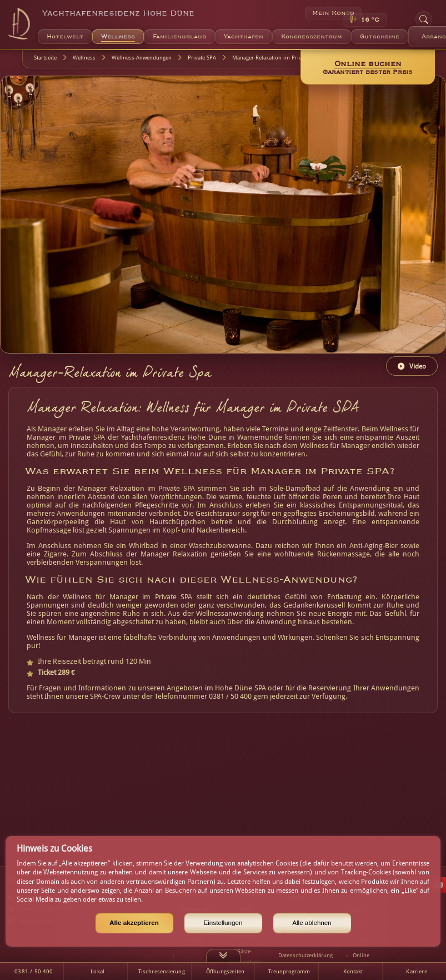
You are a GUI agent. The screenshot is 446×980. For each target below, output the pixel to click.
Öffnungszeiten (225, 971)
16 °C (370, 20)
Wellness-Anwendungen (142, 58)
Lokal (97, 971)
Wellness (84, 58)
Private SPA (202, 58)
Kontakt (353, 971)
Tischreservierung (162, 971)
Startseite (45, 58)
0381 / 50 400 (34, 971)
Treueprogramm (289, 971)
